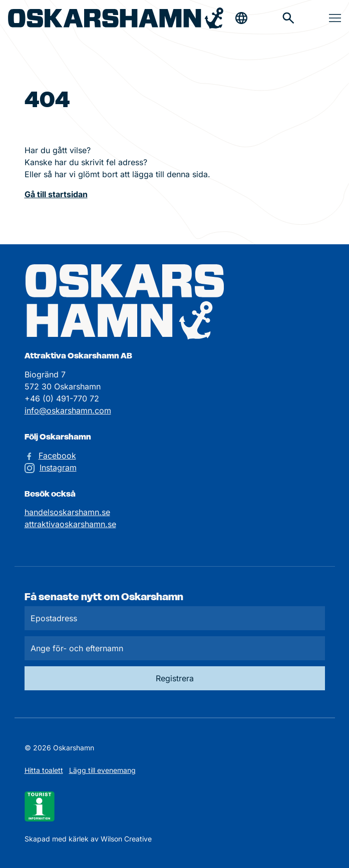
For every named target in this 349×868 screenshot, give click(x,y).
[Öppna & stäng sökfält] (241, 18)
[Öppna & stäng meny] (335, 18)
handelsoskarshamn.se (67, 512)
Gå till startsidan (56, 194)
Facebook (57, 456)
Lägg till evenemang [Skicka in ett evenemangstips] (102, 770)
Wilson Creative (126, 839)
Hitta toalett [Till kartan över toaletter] (44, 770)
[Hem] (116, 18)
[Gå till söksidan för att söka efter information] (288, 18)
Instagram (58, 468)
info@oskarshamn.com (68, 410)
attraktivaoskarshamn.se (70, 524)
